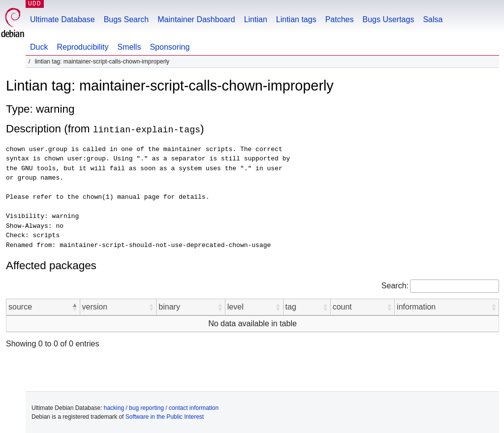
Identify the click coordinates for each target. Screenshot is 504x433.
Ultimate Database (63, 19)
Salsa (433, 19)
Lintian (256, 19)
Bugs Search (126, 19)
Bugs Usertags (388, 19)
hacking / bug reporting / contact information (161, 407)
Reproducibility (82, 47)
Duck (39, 47)
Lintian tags (296, 19)
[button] (75, 307)
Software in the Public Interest (165, 416)
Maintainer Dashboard (196, 19)
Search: (395, 285)
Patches (340, 19)
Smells (129, 47)
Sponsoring (170, 47)
